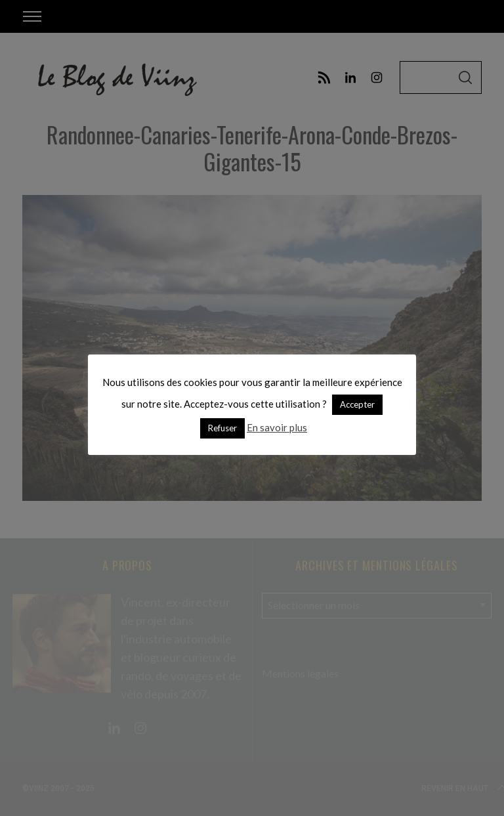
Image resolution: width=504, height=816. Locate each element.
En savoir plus (277, 427)
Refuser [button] (222, 428)
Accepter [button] (357, 404)
